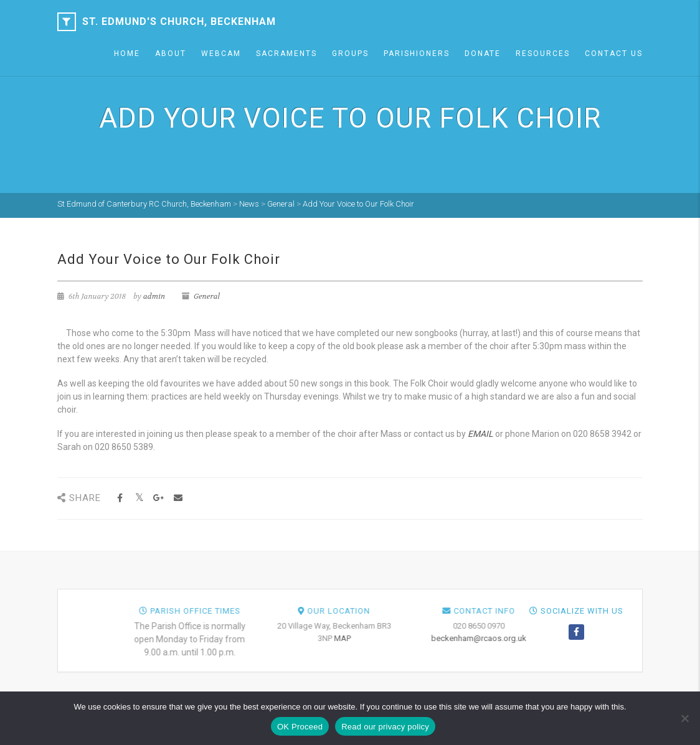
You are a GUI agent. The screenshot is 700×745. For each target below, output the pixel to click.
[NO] (684, 718)
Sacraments (286, 54)
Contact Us (614, 54)
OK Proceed (300, 727)
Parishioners (417, 54)
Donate (483, 54)
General (207, 296)
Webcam (221, 54)
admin (154, 296)
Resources (543, 54)
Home (127, 54)
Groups (350, 54)
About (171, 54)
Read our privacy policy (385, 727)
